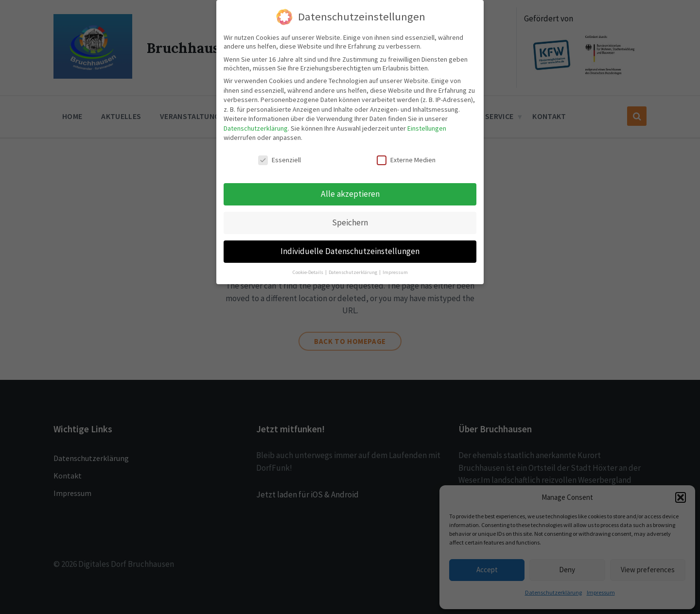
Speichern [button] (350, 222)
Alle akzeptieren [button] (350, 194)
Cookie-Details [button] (308, 272)
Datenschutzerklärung (256, 128)
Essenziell (280, 160)
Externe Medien (406, 160)
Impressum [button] (395, 272)
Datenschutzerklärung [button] (353, 272)
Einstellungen (427, 128)
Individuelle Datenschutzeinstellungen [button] (350, 251)
